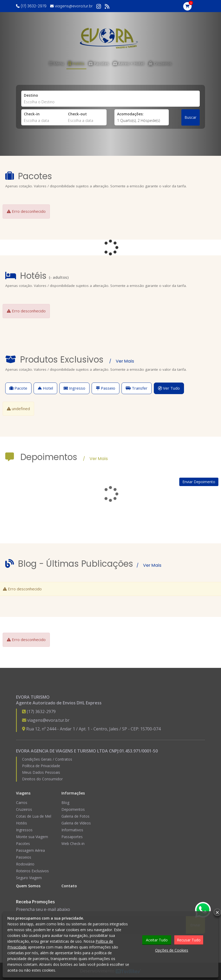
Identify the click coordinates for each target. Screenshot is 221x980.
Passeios (24, 857)
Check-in (32, 114)
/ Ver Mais (122, 361)
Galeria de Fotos (75, 816)
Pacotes (23, 844)
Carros (22, 803)
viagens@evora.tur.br (74, 6)
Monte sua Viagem (32, 837)
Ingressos (24, 830)
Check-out (77, 114)
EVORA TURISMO (33, 697)
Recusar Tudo (189, 940)
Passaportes (72, 837)
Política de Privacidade (41, 766)
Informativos (72, 830)
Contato (69, 886)
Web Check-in (73, 844)
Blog (65, 803)
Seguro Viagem (29, 878)
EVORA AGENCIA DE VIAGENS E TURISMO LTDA (62, 751)
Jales (114, 729)
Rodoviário (25, 864)
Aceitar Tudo (157, 940)
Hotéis (22, 823)
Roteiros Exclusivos (32, 871)
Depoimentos (73, 809)
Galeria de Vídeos (76, 823)
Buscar (190, 117)
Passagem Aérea (30, 850)
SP (125, 729)
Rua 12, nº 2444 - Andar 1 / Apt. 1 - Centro (67, 729)
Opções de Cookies (172, 950)
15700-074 (150, 729)
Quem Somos (28, 886)
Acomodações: (130, 114)
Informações (73, 793)
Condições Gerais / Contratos (47, 759)
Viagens (23, 793)
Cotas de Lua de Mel (34, 816)
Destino (31, 95)
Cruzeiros (24, 809)
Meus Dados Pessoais (41, 772)
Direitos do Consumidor (42, 779)
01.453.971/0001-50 (139, 751)
